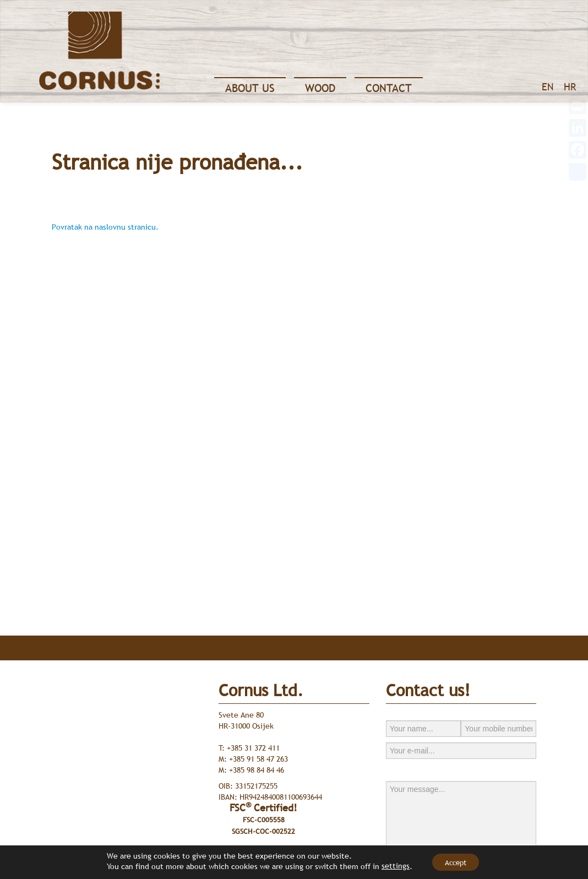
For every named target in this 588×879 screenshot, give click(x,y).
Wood (320, 88)
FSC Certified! (263, 819)
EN (548, 87)
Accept (456, 862)
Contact (389, 88)
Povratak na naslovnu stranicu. (105, 227)
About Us (250, 88)
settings (390, 866)
